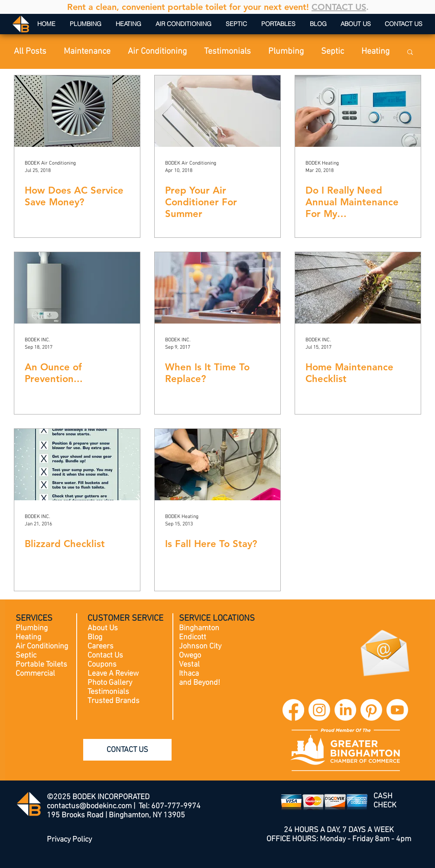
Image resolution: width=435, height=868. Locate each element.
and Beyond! (200, 683)
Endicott (193, 637)
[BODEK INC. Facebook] (293, 710)
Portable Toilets (41, 665)
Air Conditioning (157, 52)
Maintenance (87, 52)
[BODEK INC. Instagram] (319, 710)
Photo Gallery (110, 683)
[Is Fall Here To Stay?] (217, 465)
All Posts (30, 52)
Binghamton (199, 628)
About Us (103, 628)
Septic (333, 52)
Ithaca (189, 674)
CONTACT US (339, 7)
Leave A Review (113, 674)
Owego (190, 656)
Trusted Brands (114, 701)
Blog (95, 637)
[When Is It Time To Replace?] (217, 288)
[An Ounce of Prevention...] (77, 288)
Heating (375, 52)
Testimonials (227, 52)
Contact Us (105, 656)
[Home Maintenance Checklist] (358, 288)
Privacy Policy (69, 840)
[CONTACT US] (127, 750)
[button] (410, 53)
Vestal (189, 665)
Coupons (102, 665)
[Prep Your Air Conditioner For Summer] (217, 111)
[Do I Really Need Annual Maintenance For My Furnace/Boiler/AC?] (358, 111)
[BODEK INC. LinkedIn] (345, 710)
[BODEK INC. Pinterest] (371, 710)
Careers (101, 646)
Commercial (35, 674)
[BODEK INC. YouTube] (397, 710)
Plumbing (286, 52)
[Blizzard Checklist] (77, 465)
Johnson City (200, 646)
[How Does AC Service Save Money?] (77, 111)
